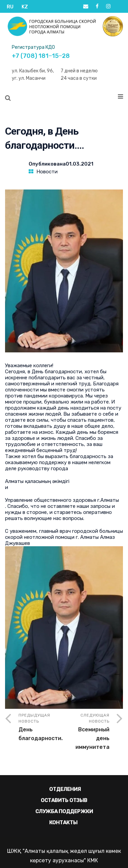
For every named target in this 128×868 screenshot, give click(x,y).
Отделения (65, 789)
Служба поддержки (64, 811)
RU (10, 7)
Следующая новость (87, 732)
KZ (25, 7)
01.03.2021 (79, 164)
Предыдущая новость (41, 728)
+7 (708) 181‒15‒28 (41, 56)
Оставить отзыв (64, 800)
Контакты (63, 823)
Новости (47, 172)
